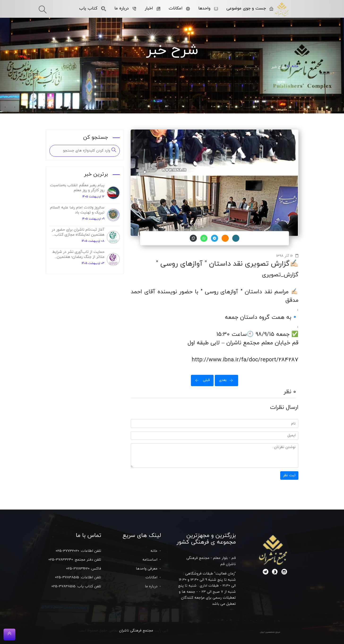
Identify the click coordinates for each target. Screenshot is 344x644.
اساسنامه (150, 560)
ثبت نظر (289, 475)
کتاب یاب (93, 8)
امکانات (179, 8)
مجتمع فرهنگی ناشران (136, 631)
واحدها (208, 8)
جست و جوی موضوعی (250, 8)
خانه (295, 66)
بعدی (228, 380)
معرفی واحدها (147, 569)
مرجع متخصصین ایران (270, 632)
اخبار (153, 8)
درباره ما (125, 8)
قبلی (201, 380)
